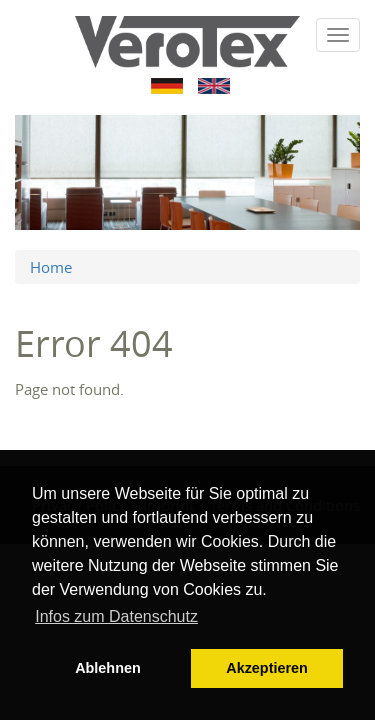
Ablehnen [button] (108, 668)
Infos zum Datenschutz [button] (116, 616)
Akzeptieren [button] (267, 668)
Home (51, 267)
